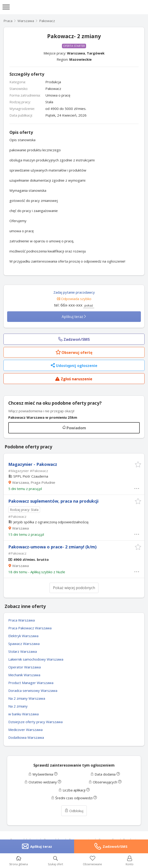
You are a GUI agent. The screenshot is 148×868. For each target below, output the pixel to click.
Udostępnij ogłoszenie (74, 366)
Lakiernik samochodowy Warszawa (36, 659)
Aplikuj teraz (74, 317)
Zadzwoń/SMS (115, 846)
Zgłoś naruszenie (74, 379)
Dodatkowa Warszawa (26, 737)
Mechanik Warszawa (24, 675)
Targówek (96, 53)
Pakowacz (47, 21)
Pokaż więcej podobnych (74, 588)
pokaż (89, 305)
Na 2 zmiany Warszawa (27, 698)
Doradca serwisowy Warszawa (33, 690)
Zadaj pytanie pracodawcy (74, 292)
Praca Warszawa (22, 620)
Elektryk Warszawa (23, 636)
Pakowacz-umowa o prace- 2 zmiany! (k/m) (52, 547)
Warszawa (76, 53)
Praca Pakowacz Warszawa (30, 628)
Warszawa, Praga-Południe (34, 482)
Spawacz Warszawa (24, 644)
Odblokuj (74, 811)
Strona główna (19, 861)
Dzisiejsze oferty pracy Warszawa (35, 722)
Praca (8, 21)
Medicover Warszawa (25, 730)
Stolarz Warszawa (23, 651)
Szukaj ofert (55, 861)
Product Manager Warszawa (31, 683)
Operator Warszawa (25, 667)
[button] (138, 464)
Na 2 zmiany (18, 706)
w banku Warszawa (23, 714)
